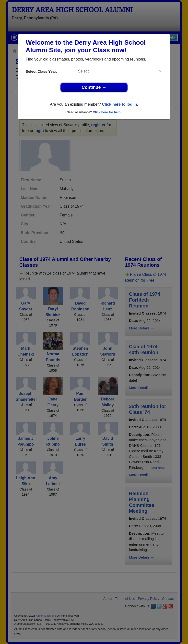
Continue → (94, 87)
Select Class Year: (41, 71)
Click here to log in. (120, 104)
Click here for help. (107, 112)
